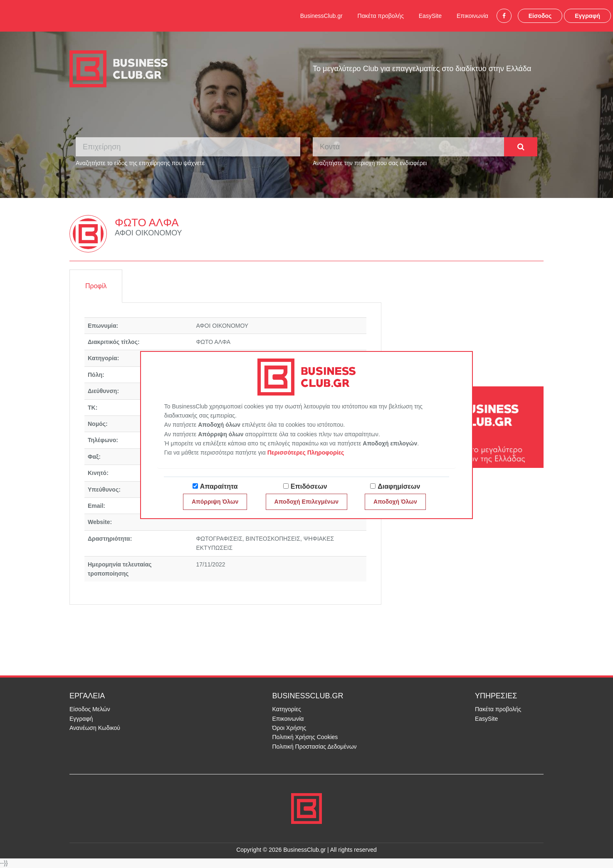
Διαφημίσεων (399, 486)
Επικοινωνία (472, 16)
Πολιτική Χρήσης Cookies (305, 737)
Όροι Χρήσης (289, 728)
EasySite (430, 16)
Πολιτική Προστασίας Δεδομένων (315, 747)
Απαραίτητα (219, 486)
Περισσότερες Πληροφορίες (306, 453)
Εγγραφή (587, 16)
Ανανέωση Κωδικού (95, 728)
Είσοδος (540, 16)
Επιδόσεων (309, 486)
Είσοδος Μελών (90, 709)
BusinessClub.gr (321, 16)
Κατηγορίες (287, 709)
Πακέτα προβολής (381, 16)
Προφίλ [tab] (96, 286)
